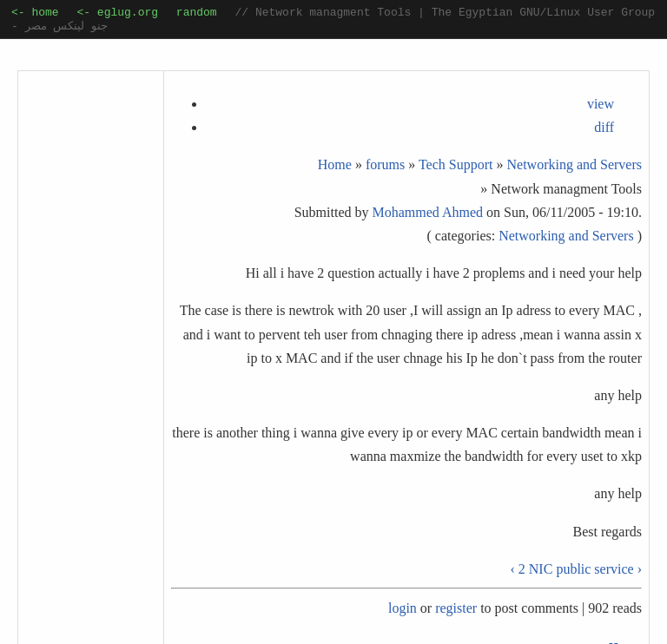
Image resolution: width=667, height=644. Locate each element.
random (197, 14)
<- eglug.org (117, 14)
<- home (35, 14)
